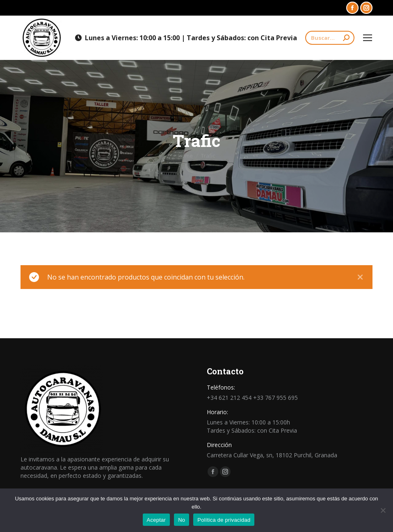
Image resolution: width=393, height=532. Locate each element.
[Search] (330, 38)
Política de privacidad (224, 520)
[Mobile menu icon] (368, 38)
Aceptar (157, 520)
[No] (383, 510)
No (182, 520)
